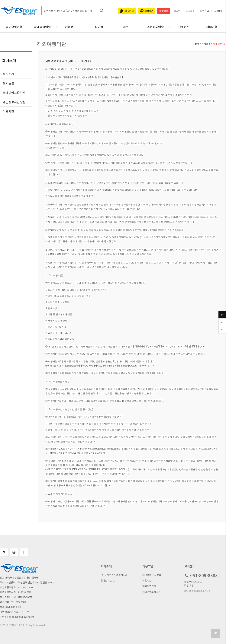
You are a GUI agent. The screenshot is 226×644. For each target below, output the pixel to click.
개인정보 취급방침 (152, 575)
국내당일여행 (14, 27)
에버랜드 (71, 27)
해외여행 (212, 27)
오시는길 (8, 83)
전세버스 (184, 27)
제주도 (127, 27)
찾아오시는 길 (108, 581)
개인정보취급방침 (14, 102)
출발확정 (164, 11)
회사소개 (8, 74)
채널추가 (127, 11)
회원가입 (205, 11)
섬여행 (99, 27)
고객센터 (219, 11)
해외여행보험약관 (151, 592)
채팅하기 (147, 11)
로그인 (177, 11)
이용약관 (8, 111)
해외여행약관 (149, 586)
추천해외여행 (155, 27)
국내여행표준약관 (14, 93)
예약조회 (190, 11)
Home (196, 44)
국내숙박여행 (42, 27)
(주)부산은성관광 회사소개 (114, 575)
